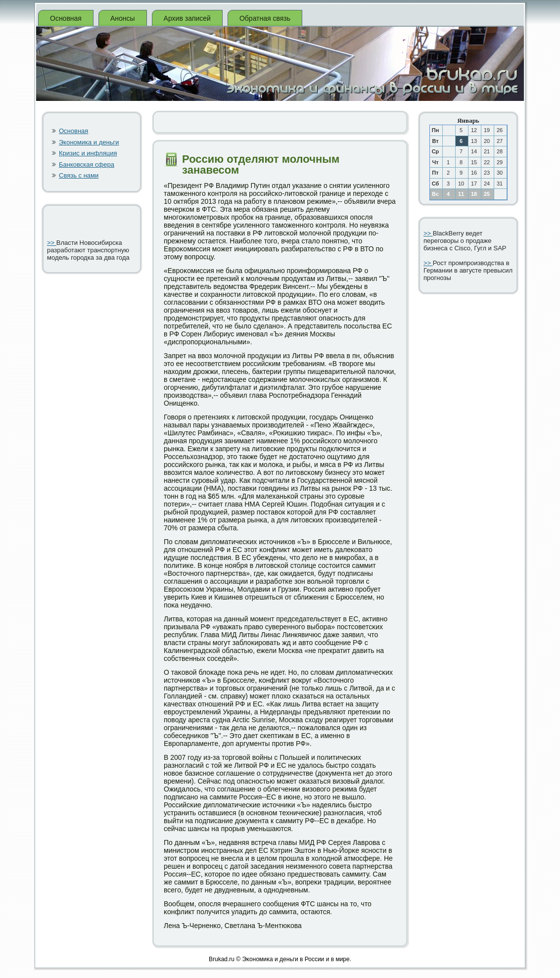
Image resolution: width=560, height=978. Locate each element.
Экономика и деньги (89, 142)
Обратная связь (265, 18)
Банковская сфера (87, 164)
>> (52, 243)
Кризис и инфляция (88, 153)
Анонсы (123, 18)
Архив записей (187, 18)
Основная (66, 18)
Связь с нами (79, 175)
